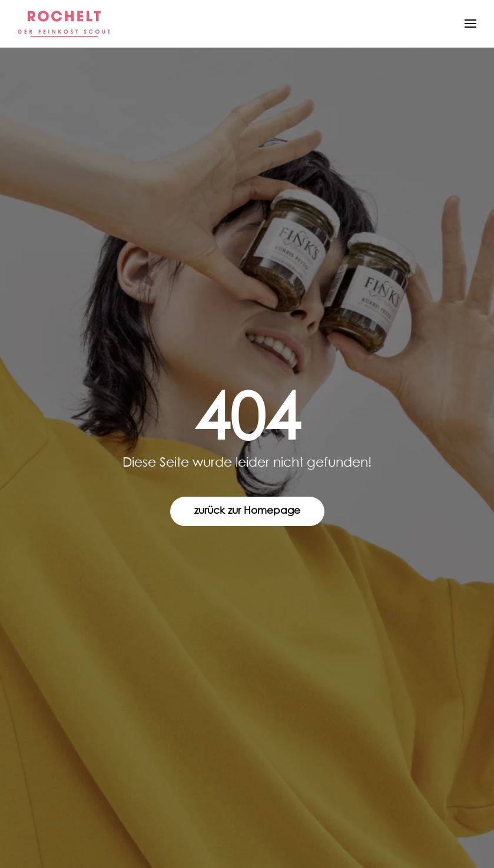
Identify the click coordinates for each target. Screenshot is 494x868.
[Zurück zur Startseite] (65, 24)
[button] (470, 24)
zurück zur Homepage (247, 511)
